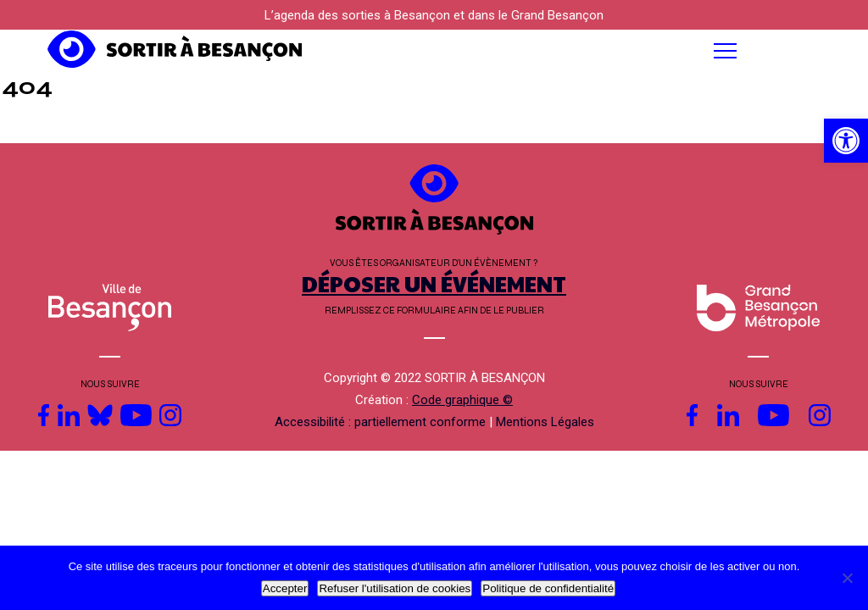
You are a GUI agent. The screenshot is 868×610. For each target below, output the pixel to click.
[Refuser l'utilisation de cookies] (847, 578)
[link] (846, 141)
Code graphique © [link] (462, 400)
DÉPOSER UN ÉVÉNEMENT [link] (434, 283)
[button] (542, 51)
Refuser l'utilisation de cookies (395, 588)
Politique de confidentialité (548, 588)
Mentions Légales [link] (545, 422)
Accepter (285, 588)
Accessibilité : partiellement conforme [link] (380, 422)
